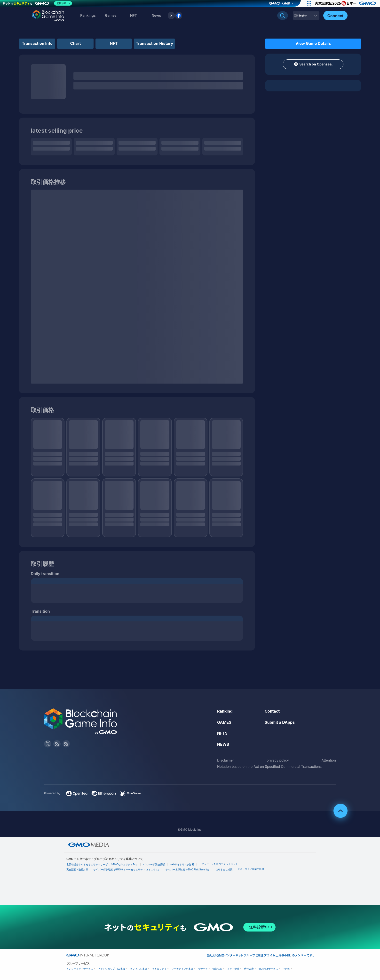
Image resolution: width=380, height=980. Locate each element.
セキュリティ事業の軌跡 (251, 869)
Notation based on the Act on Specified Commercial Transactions (269, 767)
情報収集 (217, 969)
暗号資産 (249, 969)
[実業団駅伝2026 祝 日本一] (346, 3)
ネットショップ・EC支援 (112, 969)
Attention (329, 760)
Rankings (88, 15)
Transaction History (154, 43)
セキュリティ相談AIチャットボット (218, 864)
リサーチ (203, 969)
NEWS (223, 744)
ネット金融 (233, 969)
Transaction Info (37, 43)
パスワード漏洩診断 (154, 864)
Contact (272, 711)
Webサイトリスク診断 (182, 864)
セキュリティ (159, 969)
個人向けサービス (268, 969)
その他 (286, 969)
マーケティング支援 (182, 969)
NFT (134, 15)
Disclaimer (226, 760)
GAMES (224, 722)
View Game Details (313, 43)
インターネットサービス (80, 969)
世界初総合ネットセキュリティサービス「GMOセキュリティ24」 (102, 864)
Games (111, 15)
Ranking (225, 711)
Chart (76, 43)
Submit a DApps (280, 722)
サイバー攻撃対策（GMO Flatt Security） (188, 870)
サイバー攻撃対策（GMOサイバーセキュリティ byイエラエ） (127, 870)
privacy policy (278, 760)
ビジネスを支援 (139, 969)
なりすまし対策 (224, 870)
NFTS (222, 733)
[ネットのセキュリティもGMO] (37, 3)
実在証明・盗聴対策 (77, 870)
